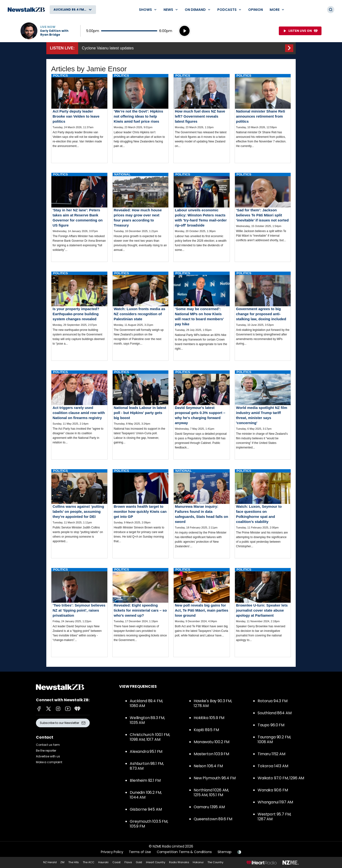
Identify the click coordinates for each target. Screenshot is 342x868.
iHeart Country (155, 862)
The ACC (88, 862)
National (123, 174)
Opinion (256, 10)
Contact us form (48, 745)
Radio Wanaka (179, 862)
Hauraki (103, 862)
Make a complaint (49, 762)
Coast (116, 862)
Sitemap (225, 852)
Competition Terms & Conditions (184, 852)
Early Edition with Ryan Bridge (54, 33)
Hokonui (198, 862)
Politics (60, 76)
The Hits (74, 862)
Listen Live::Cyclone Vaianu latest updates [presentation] (171, 48)
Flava (128, 862)
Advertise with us (48, 756)
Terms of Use (140, 852)
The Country (215, 862)
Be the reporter (46, 751)
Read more (79, 115)
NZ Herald (50, 862)
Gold (139, 862)
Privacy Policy (112, 852)
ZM (62, 862)
